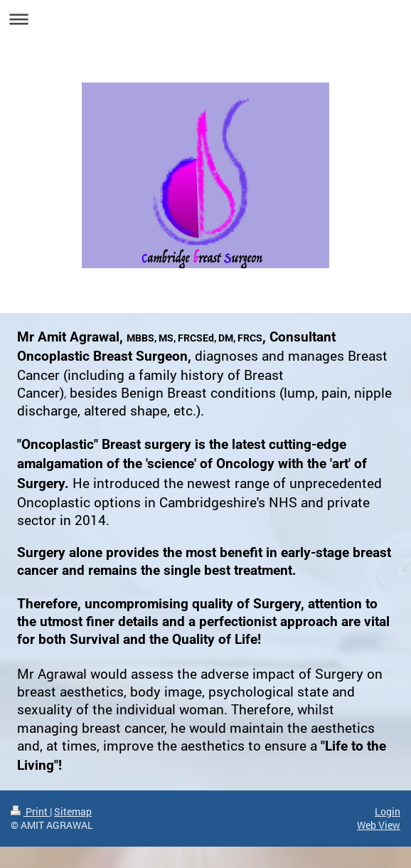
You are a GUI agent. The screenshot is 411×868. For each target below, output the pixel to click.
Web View (379, 825)
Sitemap (73, 811)
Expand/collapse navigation (205, 19)
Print (30, 811)
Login (388, 811)
